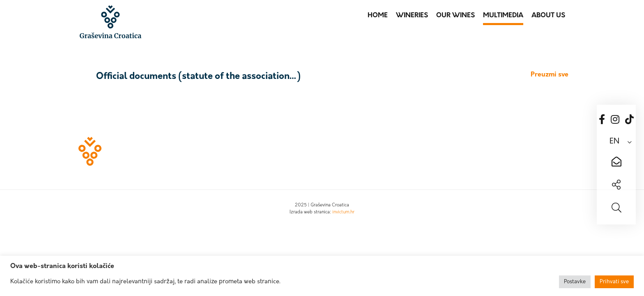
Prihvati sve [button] (614, 282)
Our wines (455, 16)
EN (614, 142)
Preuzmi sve (550, 75)
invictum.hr (343, 212)
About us (548, 16)
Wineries (412, 16)
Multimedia (503, 16)
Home (378, 16)
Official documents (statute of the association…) (198, 77)
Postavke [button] (575, 282)
